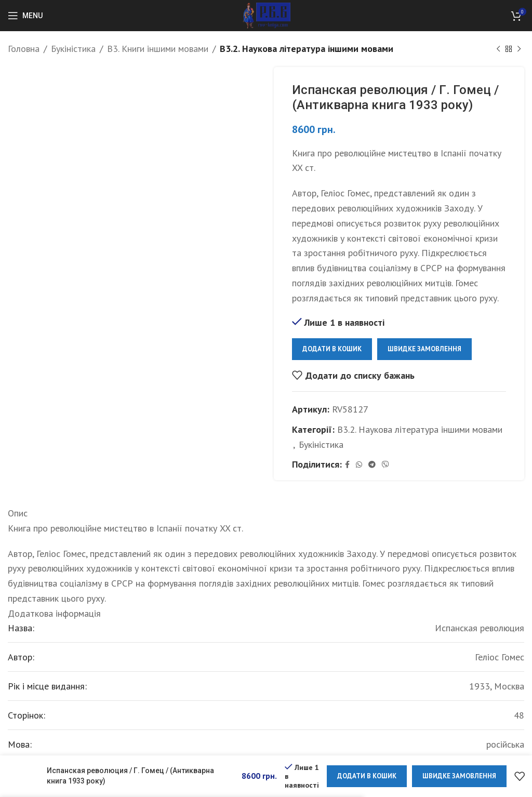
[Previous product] (498, 49)
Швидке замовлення (424, 349)
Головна (24, 49)
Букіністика (73, 49)
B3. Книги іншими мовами (158, 49)
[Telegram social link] (372, 465)
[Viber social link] (385, 465)
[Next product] (519, 49)
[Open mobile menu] (25, 16)
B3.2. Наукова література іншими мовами (307, 49)
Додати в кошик (332, 349)
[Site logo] (266, 15)
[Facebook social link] (347, 465)
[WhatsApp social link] (359, 465)
